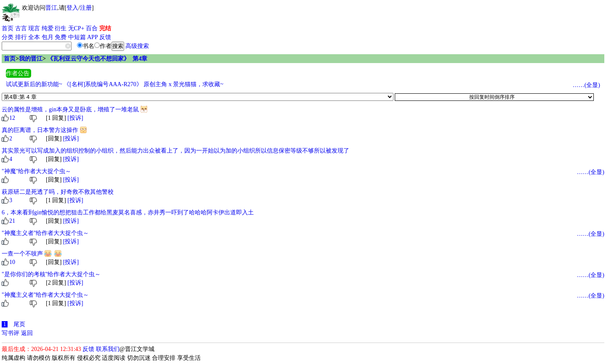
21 (12, 221)
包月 (48, 37)
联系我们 (108, 349)
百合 (92, 28)
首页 (8, 28)
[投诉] (75, 118)
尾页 (19, 324)
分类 (8, 37)
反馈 (105, 37)
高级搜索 (137, 46)
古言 (21, 28)
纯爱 (48, 28)
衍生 (61, 28)
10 (12, 262)
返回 (27, 333)
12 (12, 118)
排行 (21, 37)
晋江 (51, 8)
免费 (61, 37)
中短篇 (77, 37)
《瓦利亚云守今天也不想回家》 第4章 (97, 59)
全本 (34, 37)
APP (93, 37)
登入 (72, 8)
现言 (34, 28)
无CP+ (76, 28)
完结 (105, 28)
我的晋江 (31, 59)
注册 (86, 8)
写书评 (11, 333)
